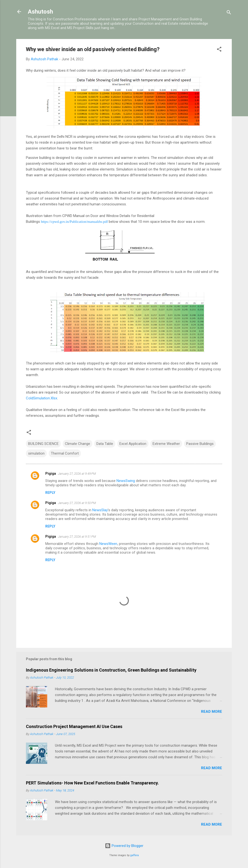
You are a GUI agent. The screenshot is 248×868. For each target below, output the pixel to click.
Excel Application (133, 444)
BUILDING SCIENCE (43, 444)
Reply (50, 493)
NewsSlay (100, 510)
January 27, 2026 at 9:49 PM (77, 474)
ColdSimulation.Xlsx (42, 398)
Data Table (105, 444)
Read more (212, 712)
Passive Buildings (200, 444)
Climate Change (77, 444)
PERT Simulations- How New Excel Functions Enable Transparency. (92, 783)
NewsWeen (108, 544)
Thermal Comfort (65, 453)
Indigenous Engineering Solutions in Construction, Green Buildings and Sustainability (111, 670)
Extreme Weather (166, 444)
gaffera (135, 855)
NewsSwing (126, 481)
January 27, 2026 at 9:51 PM (77, 537)
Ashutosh (40, 12)
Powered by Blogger (124, 846)
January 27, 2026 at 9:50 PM (77, 503)
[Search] (229, 13)
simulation (36, 453)
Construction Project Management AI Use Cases (74, 726)
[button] (219, 50)
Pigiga (51, 473)
